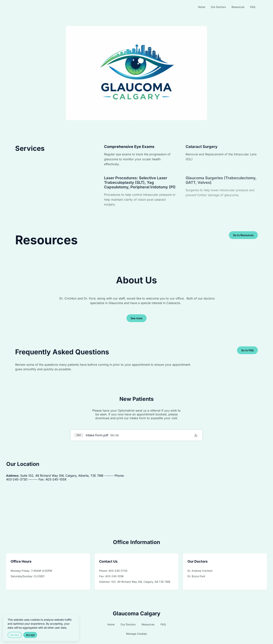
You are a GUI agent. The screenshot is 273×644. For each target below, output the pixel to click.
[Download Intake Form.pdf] (194, 435)
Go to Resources (243, 235)
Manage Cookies (136, 634)
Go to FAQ (247, 350)
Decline (15, 635)
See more (136, 318)
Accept (30, 635)
